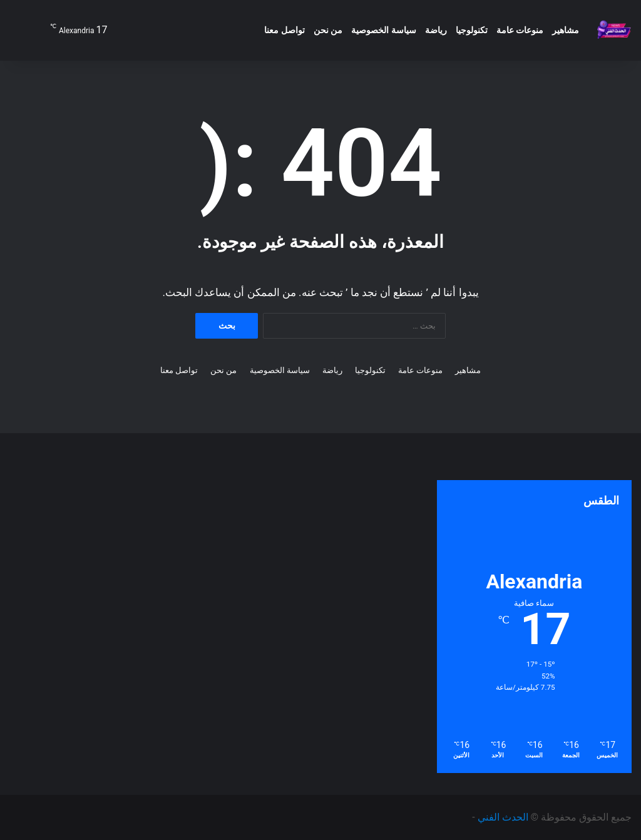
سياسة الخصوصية (383, 30)
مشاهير (566, 30)
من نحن (328, 30)
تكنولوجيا (472, 30)
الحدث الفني (503, 817)
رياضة (436, 30)
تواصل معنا (284, 30)
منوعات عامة (520, 30)
